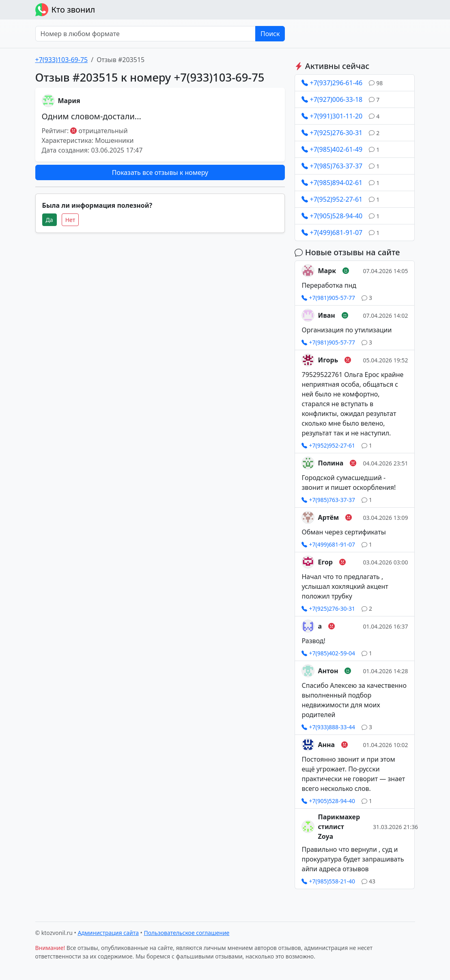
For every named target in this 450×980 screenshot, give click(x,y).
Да (50, 220)
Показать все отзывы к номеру (160, 172)
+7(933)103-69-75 (62, 60)
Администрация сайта (108, 933)
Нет (70, 220)
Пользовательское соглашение (187, 933)
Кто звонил (65, 10)
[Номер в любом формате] (145, 34)
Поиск (270, 34)
